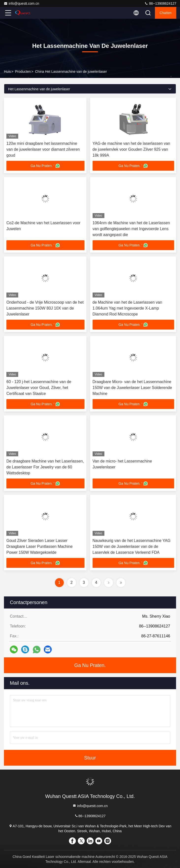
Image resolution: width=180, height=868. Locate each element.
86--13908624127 (160, 3)
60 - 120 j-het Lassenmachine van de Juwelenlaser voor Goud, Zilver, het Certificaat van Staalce (39, 388)
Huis (7, 72)
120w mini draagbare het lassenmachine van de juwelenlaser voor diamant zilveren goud (43, 149)
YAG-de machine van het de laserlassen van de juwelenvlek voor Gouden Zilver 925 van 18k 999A (131, 149)
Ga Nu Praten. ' (45, 166)
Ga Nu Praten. (90, 665)
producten (23, 72)
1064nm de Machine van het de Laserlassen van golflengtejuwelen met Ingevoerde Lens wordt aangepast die (131, 229)
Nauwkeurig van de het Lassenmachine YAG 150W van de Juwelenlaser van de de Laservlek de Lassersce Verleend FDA (132, 546)
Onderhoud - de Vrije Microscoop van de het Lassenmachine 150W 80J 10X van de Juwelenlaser (45, 308)
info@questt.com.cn (21, 3)
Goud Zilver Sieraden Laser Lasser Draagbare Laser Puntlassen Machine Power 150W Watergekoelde (40, 546)
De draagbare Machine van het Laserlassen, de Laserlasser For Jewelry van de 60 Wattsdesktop (45, 467)
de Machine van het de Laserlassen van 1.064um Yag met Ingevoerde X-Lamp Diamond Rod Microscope (127, 308)
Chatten (166, 13)
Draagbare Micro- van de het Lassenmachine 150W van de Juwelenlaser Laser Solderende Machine (132, 388)
